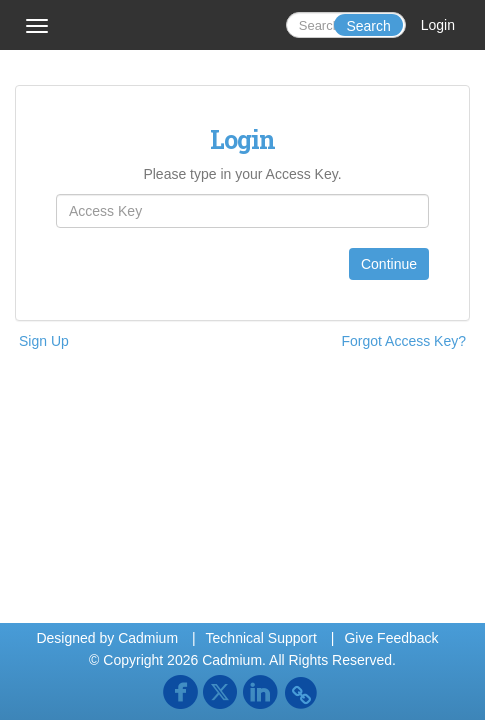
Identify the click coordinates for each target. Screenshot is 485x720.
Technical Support (261, 638)
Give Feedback (391, 638)
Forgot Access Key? (403, 341)
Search (368, 26)
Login (438, 25)
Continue (389, 264)
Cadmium (148, 638)
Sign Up (44, 341)
